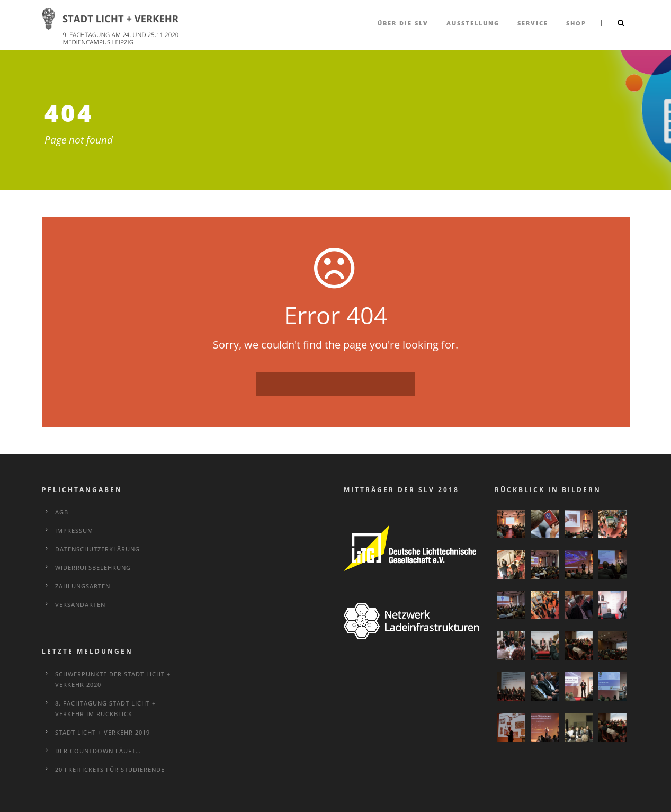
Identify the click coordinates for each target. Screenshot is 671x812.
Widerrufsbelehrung (93, 568)
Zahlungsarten (83, 586)
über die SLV (403, 23)
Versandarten (80, 605)
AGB (62, 512)
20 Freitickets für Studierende (110, 769)
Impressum (74, 530)
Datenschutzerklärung (97, 549)
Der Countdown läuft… (98, 751)
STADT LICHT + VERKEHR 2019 (102, 732)
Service (533, 23)
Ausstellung (473, 23)
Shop (576, 23)
